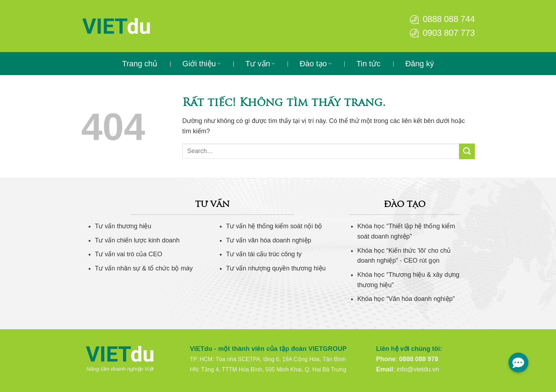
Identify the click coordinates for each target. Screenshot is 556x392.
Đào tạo (316, 64)
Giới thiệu (201, 64)
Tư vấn (260, 64)
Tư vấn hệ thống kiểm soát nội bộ (274, 226)
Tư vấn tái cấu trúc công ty (264, 254)
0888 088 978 (419, 359)
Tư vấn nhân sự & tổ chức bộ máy (144, 268)
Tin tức (368, 64)
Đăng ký (420, 64)
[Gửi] (467, 151)
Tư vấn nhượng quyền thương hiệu (276, 268)
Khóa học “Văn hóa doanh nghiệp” (406, 299)
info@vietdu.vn (418, 369)
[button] (518, 363)
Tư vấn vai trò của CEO (128, 254)
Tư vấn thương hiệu (123, 226)
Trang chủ (140, 64)
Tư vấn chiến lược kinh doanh (137, 240)
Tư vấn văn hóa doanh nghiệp (268, 240)
